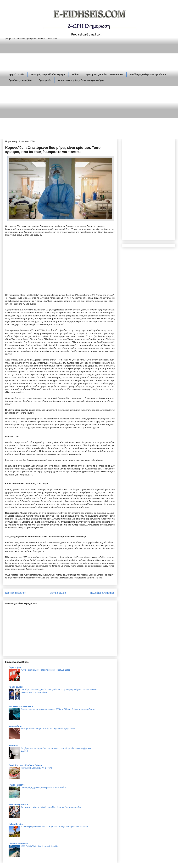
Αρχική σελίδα (16, 74)
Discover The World (18, 844)
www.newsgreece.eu (19, 804)
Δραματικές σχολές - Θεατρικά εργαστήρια (81, 80)
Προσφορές (45, 80)
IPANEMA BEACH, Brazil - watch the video (40, 846)
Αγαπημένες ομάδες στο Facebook (104, 74)
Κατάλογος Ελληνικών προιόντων (148, 74)
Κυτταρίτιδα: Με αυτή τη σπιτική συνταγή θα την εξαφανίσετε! (48, 729)
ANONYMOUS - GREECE (21, 706)
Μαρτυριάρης (15, 726)
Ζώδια (75, 74)
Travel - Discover (17, 785)
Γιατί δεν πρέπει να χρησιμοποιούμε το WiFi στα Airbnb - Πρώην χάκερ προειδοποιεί (58, 709)
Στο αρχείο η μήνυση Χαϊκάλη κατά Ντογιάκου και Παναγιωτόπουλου (51, 807)
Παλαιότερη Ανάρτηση (102, 593)
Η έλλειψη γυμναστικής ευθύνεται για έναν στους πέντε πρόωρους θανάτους (55, 827)
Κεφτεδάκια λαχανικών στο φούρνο (36, 768)
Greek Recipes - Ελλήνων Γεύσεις (25, 765)
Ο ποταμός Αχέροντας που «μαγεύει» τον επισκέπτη (44, 788)
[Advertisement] (55, 110)
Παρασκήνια (15, 667)
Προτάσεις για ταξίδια (20, 80)
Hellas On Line (16, 824)
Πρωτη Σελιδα (16, 687)
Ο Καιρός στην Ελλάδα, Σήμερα (48, 74)
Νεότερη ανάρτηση (16, 593)
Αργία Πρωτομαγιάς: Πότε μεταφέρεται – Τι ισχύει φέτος (45, 670)
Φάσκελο (13, 746)
